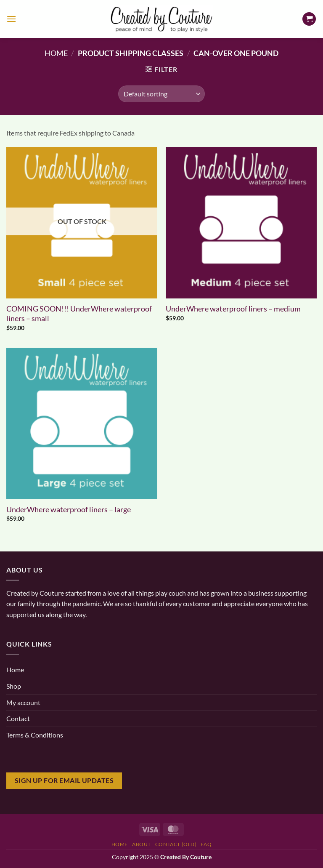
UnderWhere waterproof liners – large (69, 509)
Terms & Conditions (35, 735)
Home (56, 53)
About (142, 844)
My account (23, 702)
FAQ (206, 844)
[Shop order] (161, 94)
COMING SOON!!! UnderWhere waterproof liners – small (79, 313)
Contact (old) (176, 844)
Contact (18, 718)
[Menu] (11, 19)
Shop (14, 686)
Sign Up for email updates (64, 780)
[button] (161, 69)
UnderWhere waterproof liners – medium (233, 309)
